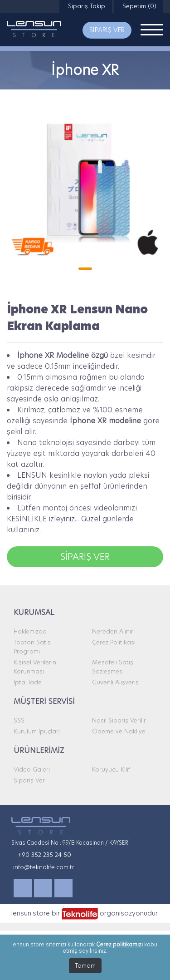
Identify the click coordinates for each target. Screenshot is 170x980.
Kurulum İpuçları (37, 731)
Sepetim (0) (138, 6)
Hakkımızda (30, 631)
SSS (19, 720)
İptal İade (28, 682)
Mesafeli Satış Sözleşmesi (113, 667)
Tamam (85, 965)
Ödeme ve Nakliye (119, 731)
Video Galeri (32, 769)
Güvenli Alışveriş (115, 682)
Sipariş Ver (29, 780)
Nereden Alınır (113, 631)
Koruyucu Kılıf (111, 769)
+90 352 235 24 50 (44, 855)
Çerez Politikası (114, 642)
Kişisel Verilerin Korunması (35, 667)
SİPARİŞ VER (107, 30)
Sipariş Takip (86, 6)
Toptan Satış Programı (32, 647)
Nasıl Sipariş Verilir (119, 720)
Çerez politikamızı (119, 944)
